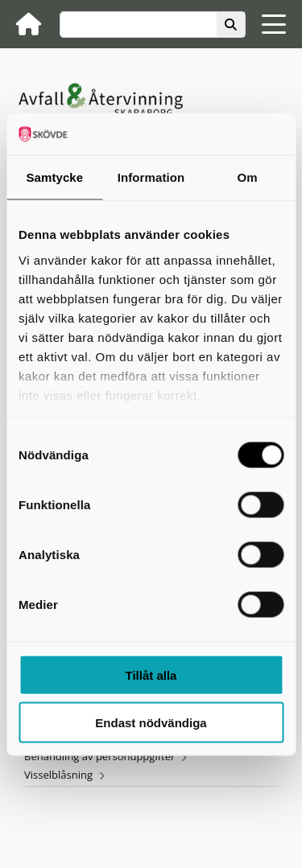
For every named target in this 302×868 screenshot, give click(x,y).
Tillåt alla (151, 675)
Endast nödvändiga (151, 722)
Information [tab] (151, 177)
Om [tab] (248, 177)
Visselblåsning (58, 775)
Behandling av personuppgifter (99, 756)
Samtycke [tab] (54, 177)
